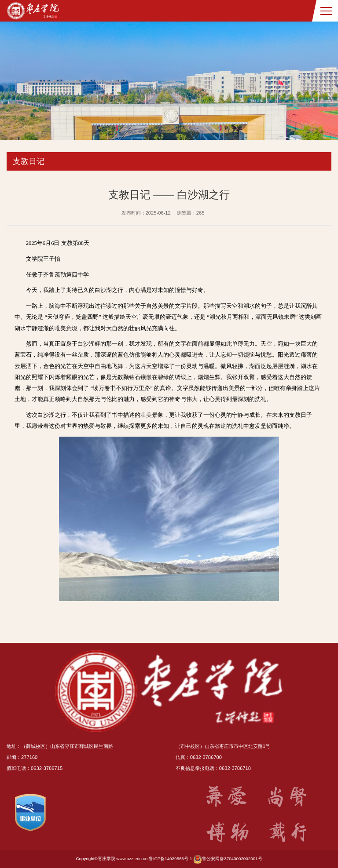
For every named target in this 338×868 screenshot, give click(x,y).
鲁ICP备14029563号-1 (171, 859)
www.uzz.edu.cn (132, 859)
